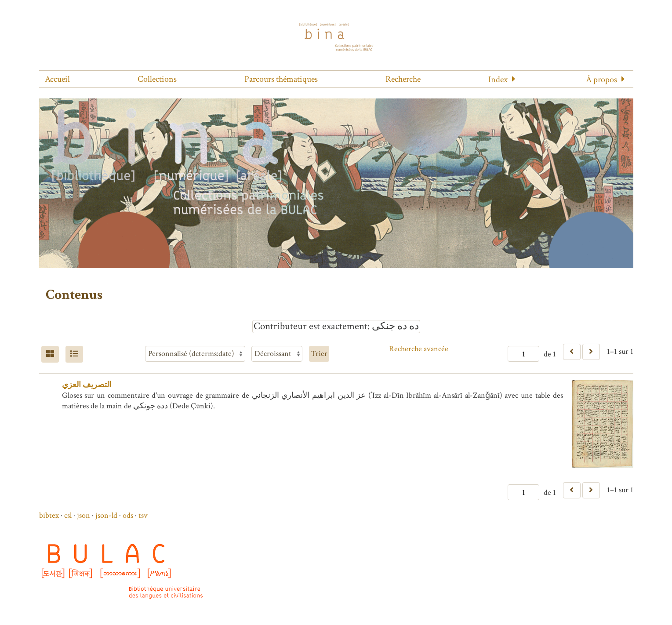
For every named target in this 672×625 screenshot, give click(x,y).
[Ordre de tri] (277, 354)
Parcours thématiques (281, 79)
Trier (319, 354)
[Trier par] (195, 354)
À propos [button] (601, 80)
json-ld (106, 515)
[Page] (523, 354)
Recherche (403, 79)
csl (68, 515)
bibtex (49, 515)
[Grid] (50, 354)
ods (128, 515)
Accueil (57, 79)
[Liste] (74, 354)
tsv (143, 515)
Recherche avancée (419, 349)
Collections (157, 79)
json (84, 515)
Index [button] (498, 80)
